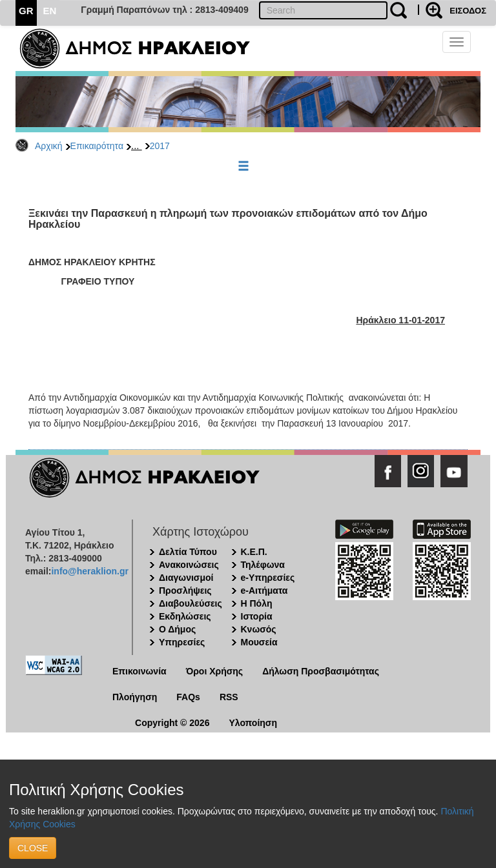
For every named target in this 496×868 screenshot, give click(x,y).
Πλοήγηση (135, 697)
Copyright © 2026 (172, 723)
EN (50, 11)
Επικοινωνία (139, 671)
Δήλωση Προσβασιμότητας (321, 671)
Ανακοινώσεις (189, 565)
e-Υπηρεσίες (268, 578)
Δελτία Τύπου (188, 552)
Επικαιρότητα (97, 146)
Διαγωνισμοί (186, 578)
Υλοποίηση (253, 723)
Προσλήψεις (185, 590)
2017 (160, 146)
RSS (229, 697)
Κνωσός (259, 629)
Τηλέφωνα (263, 565)
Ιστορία (257, 616)
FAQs (188, 697)
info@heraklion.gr (89, 571)
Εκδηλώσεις (185, 616)
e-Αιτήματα (264, 590)
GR (26, 11)
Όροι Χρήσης (215, 671)
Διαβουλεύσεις (191, 603)
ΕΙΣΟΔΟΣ (468, 11)
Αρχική (49, 146)
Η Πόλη (257, 603)
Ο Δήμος (177, 629)
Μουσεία (259, 642)
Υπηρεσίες (182, 642)
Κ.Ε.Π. (254, 552)
